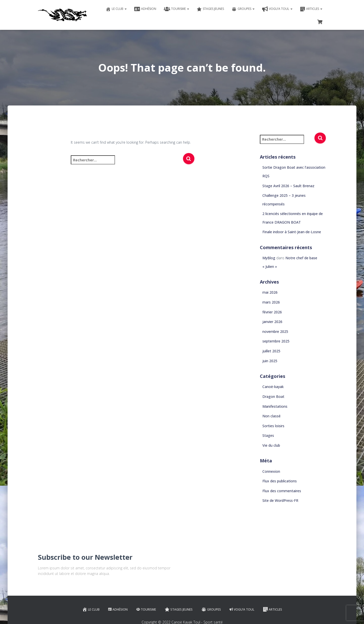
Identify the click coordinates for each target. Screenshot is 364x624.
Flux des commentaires (282, 491)
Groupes (243, 9)
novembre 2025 (275, 331)
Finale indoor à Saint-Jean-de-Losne (292, 232)
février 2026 (272, 312)
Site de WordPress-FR (280, 500)
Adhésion (145, 9)
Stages (268, 435)
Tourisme (176, 9)
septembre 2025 (276, 341)
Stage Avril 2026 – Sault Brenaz (288, 186)
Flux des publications (280, 481)
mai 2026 (270, 292)
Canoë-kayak (273, 387)
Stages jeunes (210, 9)
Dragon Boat (273, 396)
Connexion (271, 471)
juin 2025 (270, 361)
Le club (116, 9)
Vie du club (271, 445)
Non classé (271, 416)
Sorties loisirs (273, 426)
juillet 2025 (271, 351)
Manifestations (275, 406)
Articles (311, 9)
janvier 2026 (272, 322)
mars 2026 (271, 302)
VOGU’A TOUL (277, 9)
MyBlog (269, 258)
